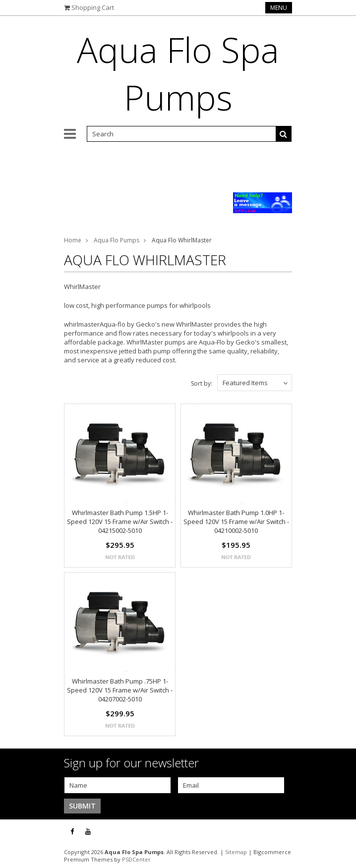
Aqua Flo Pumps (117, 240)
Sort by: (202, 383)
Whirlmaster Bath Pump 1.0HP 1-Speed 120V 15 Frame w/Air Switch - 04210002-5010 (236, 521)
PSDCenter (136, 859)
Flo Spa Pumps (178, 73)
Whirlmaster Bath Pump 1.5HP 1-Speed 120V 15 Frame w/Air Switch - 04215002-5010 (120, 521)
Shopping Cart (93, 7)
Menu (279, 8)
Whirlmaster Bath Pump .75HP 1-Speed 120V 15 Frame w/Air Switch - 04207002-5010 (120, 690)
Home (73, 240)
